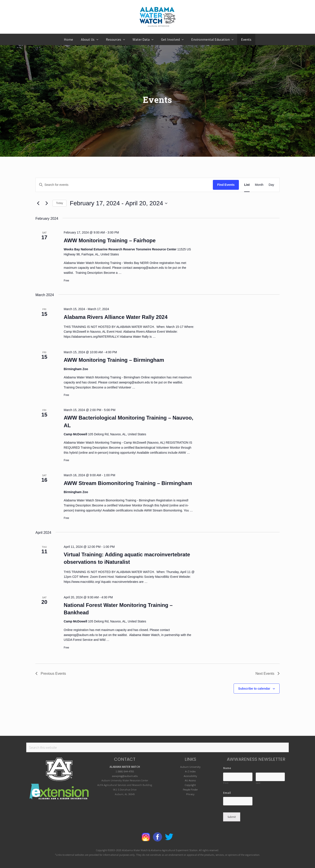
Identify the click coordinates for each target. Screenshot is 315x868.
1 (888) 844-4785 (125, 771)
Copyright (190, 785)
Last (258, 783)
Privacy (190, 794)
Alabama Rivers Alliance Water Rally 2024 (115, 317)
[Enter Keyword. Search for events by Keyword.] (124, 185)
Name (227, 768)
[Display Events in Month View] (259, 185)
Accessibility (190, 776)
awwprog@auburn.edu (125, 776)
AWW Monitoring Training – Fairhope (110, 240)
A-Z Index (190, 771)
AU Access (190, 780)
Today (59, 203)
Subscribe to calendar (254, 689)
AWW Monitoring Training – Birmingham (114, 360)
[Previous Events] (38, 203)
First (226, 783)
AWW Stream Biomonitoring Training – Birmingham (128, 483)
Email (227, 793)
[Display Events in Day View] (271, 185)
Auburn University (190, 767)
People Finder (190, 789)
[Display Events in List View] (247, 185)
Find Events (226, 185)
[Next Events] (47, 203)
